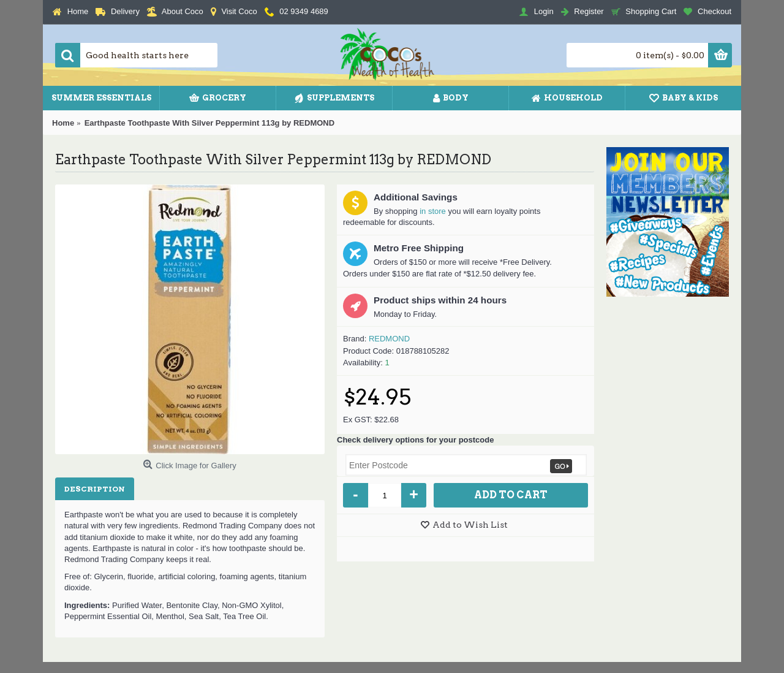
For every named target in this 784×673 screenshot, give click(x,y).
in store (433, 211)
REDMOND (389, 339)
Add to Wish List (470, 525)
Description (95, 489)
